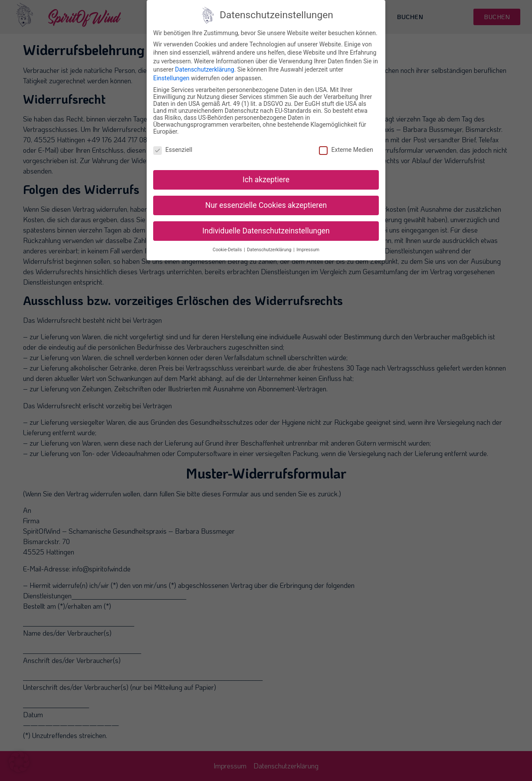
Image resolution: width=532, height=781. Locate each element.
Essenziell (173, 150)
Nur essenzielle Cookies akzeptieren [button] (266, 205)
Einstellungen (171, 78)
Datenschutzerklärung (204, 69)
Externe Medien (346, 150)
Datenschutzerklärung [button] (270, 249)
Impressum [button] (308, 249)
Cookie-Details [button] (228, 249)
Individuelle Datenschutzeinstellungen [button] (266, 230)
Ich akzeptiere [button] (266, 179)
